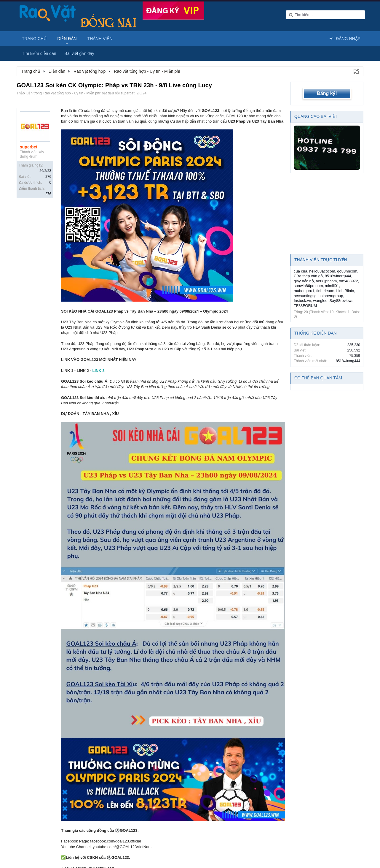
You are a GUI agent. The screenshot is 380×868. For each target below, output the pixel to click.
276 (48, 177)
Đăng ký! (327, 93)
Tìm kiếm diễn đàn (39, 53)
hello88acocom (322, 271)
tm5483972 (348, 281)
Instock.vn (302, 301)
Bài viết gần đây (79, 53)
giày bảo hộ (304, 281)
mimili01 (332, 286)
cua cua (301, 271)
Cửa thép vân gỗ (308, 276)
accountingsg (305, 296)
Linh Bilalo (345, 291)
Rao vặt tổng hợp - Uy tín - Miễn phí (72, 93)
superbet (128, 93)
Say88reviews (341, 301)
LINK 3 (98, 371)
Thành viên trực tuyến (321, 260)
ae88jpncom (326, 281)
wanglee (320, 301)
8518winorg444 (338, 276)
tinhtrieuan (325, 291)
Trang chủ (34, 39)
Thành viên (100, 39)
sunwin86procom (308, 286)
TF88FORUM (305, 306)
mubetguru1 (304, 291)
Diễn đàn (67, 39)
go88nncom (347, 271)
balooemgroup (331, 296)
